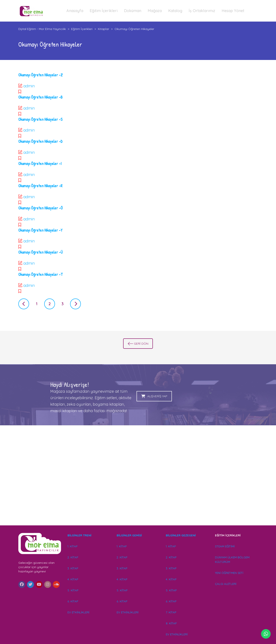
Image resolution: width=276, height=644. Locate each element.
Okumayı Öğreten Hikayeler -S (40, 119)
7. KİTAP (171, 612)
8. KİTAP (171, 623)
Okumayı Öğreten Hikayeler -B (40, 97)
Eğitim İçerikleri (104, 11)
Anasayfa (75, 11)
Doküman (133, 11)
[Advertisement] (138, 482)
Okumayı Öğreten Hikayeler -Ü (41, 252)
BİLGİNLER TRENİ (79, 535)
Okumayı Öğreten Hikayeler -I (40, 164)
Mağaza (155, 11)
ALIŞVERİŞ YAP (117, 396)
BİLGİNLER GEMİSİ (129, 535)
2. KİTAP (73, 557)
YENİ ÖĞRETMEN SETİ (229, 573)
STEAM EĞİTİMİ (225, 546)
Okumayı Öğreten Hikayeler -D (40, 141)
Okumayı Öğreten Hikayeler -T (41, 274)
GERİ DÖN (138, 344)
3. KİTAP (73, 568)
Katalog (175, 11)
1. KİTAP (72, 546)
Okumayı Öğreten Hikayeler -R (40, 186)
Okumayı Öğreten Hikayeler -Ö (41, 208)
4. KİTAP (73, 579)
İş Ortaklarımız (202, 11)
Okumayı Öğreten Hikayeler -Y (40, 230)
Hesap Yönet (233, 11)
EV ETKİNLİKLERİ (78, 612)
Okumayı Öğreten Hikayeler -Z (41, 75)
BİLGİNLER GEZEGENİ (181, 535)
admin (29, 86)
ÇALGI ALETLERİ (226, 584)
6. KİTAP (73, 601)
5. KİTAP (73, 590)
